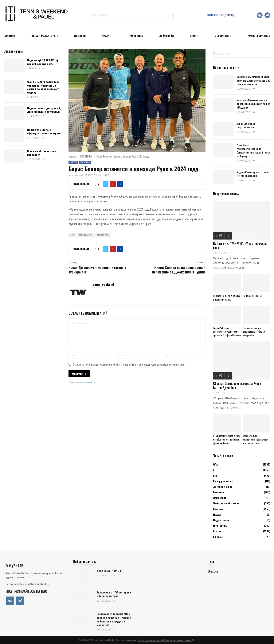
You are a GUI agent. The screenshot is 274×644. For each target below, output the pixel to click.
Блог (193, 36)
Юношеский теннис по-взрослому (41, 153)
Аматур (107, 36)
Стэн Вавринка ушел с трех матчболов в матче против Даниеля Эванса (227, 439)
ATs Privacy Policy (87, 382)
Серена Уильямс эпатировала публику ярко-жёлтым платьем (256, 439)
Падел (217, 514)
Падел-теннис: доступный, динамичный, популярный (44, 110)
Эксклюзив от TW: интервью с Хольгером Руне (114, 594)
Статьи (217, 531)
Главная (9, 36)
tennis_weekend (76, 175)
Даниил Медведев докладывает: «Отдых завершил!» (254, 332)
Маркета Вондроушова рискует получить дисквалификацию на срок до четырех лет (253, 80)
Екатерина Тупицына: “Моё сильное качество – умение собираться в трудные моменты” (114, 619)
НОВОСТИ (80, 36)
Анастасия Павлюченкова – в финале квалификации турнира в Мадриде (253, 104)
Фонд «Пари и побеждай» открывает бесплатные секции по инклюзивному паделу (43, 87)
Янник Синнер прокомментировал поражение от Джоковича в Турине (179, 270)
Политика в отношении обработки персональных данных (165, 640)
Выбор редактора (43, 36)
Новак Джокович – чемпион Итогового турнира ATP (98, 270)
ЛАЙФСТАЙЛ (166, 36)
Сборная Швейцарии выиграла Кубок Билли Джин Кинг (237, 386)
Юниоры (218, 537)
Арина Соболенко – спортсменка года (247, 125)
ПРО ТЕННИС (135, 36)
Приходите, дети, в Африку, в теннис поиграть (44, 131)
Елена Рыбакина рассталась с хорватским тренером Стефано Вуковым (227, 332)
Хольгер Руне (103, 235)
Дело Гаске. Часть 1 (252, 296)
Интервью (219, 492)
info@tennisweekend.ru (37, 584)
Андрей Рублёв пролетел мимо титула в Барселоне (253, 174)
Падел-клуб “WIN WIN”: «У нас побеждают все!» (43, 62)
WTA (215, 464)
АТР (215, 470)
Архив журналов (259, 36)
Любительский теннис (226, 503)
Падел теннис (221, 520)
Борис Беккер (85, 235)
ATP (72, 235)
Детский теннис (223, 487)
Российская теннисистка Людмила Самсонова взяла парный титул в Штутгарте (253, 151)
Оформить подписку (220, 15)
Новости (73, 162)
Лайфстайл (220, 498)
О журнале (222, 36)
